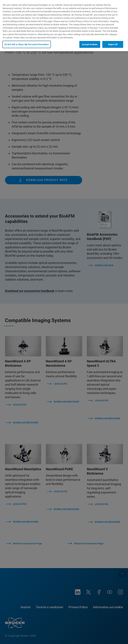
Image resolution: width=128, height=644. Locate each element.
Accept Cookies (90, 44)
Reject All (113, 44)
